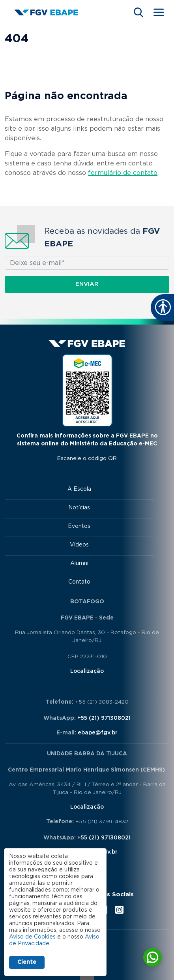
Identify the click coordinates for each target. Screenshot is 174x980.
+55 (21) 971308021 (104, 718)
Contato (79, 582)
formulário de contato (123, 173)
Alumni (79, 563)
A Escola (79, 489)
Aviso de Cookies (32, 937)
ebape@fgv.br (98, 733)
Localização (87, 671)
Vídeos (79, 545)
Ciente (27, 962)
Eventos (79, 526)
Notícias (79, 508)
